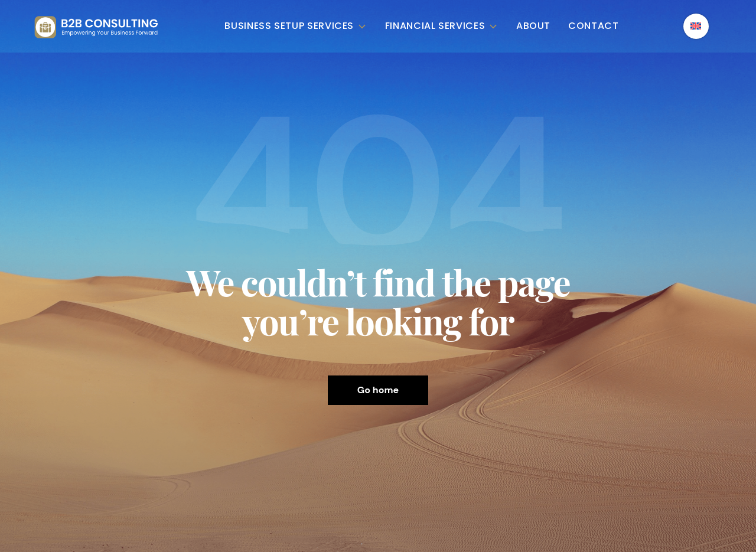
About (533, 26)
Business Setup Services (296, 26)
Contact (593, 26)
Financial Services (442, 26)
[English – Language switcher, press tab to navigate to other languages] (696, 26)
